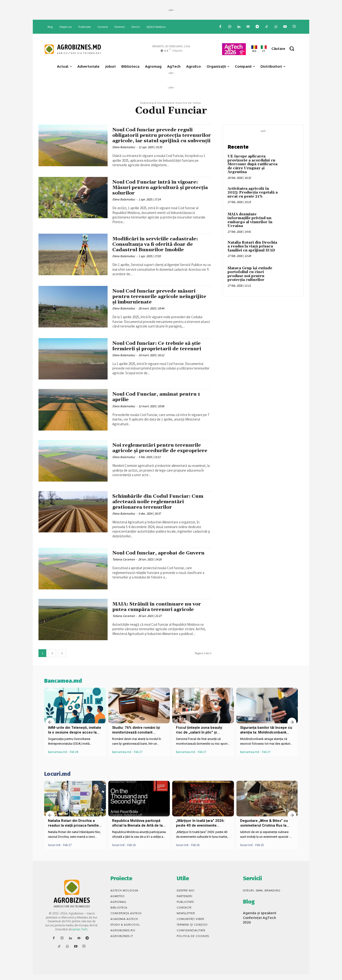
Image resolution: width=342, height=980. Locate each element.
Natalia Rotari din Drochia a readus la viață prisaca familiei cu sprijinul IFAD (252, 246)
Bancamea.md (63, 686)
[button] (285, 49)
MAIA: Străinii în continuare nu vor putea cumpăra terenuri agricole (159, 612)
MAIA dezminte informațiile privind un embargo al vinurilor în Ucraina (250, 220)
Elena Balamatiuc (124, 153)
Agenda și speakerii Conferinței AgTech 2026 (259, 923)
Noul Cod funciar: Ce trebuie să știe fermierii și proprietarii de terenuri (158, 352)
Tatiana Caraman (124, 565)
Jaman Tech (80, 935)
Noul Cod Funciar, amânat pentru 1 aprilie (158, 402)
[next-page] (62, 659)
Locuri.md (57, 780)
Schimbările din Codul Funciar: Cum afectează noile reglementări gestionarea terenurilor (160, 507)
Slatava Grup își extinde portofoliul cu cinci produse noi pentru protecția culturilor (250, 274)
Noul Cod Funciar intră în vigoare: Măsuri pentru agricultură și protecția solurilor (157, 193)
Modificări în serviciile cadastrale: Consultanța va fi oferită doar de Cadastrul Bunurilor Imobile (157, 250)
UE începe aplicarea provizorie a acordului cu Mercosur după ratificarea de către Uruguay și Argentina (252, 164)
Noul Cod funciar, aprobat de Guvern (160, 559)
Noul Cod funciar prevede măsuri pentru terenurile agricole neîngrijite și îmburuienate (161, 302)
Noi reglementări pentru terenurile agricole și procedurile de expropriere (162, 453)
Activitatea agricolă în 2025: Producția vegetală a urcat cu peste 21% (253, 193)
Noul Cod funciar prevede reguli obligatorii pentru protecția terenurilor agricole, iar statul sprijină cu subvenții (154, 138)
